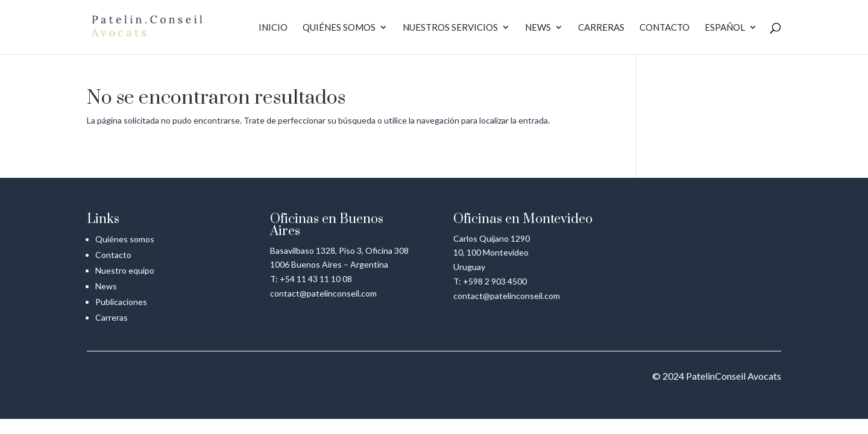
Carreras (601, 28)
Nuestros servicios (450, 28)
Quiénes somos (339, 28)
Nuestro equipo (125, 270)
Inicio (273, 28)
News (538, 28)
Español (725, 28)
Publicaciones (121, 302)
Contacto (665, 28)
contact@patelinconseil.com (323, 293)
